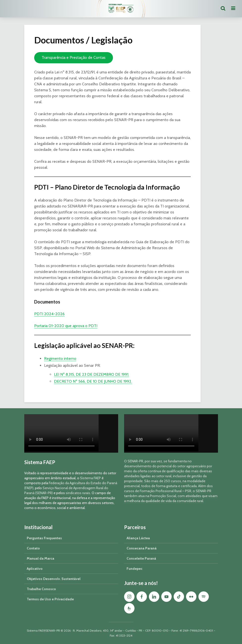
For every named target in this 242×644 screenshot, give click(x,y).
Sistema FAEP (90, 478)
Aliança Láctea (138, 538)
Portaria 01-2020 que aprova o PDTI (66, 326)
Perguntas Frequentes (44, 538)
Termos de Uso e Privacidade (50, 599)
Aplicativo (35, 569)
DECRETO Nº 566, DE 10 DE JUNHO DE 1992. (93, 381)
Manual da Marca (40, 558)
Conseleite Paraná (141, 558)
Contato (33, 548)
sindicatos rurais (78, 493)
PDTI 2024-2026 (49, 314)
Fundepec (134, 569)
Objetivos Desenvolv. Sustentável (54, 579)
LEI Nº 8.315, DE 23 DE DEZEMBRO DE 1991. (92, 374)
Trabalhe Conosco (41, 589)
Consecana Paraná (142, 548)
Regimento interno (60, 358)
